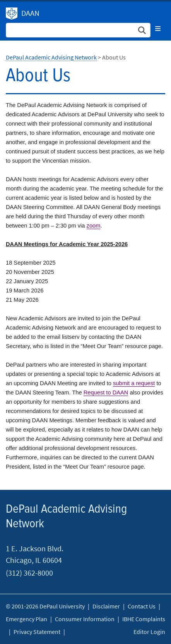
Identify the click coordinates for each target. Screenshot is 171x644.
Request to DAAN (106, 393)
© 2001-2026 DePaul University (45, 606)
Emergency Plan (27, 619)
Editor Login (149, 632)
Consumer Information (85, 619)
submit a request (134, 383)
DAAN (30, 13)
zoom (94, 226)
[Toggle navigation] (158, 29)
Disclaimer (106, 606)
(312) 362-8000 (29, 573)
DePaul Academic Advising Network (12, 14)
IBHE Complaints (144, 619)
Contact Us (142, 606)
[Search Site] (78, 30)
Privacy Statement (37, 632)
